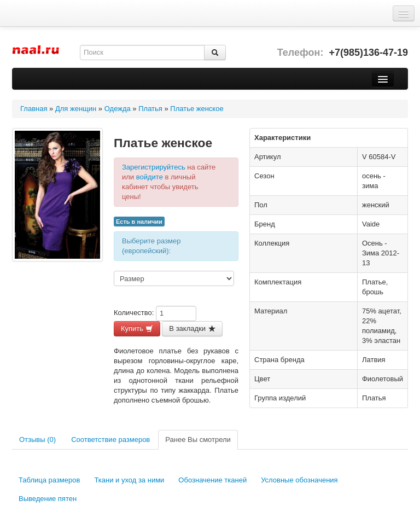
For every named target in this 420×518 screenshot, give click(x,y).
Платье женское (197, 109)
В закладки (192, 328)
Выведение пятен (48, 499)
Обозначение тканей (212, 480)
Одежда (118, 109)
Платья (150, 109)
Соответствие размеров (110, 440)
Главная (34, 109)
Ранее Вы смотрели (198, 440)
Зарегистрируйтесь (154, 167)
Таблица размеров (49, 480)
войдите (150, 177)
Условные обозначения (299, 480)
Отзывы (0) (37, 440)
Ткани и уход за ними (129, 480)
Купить (137, 328)
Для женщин (76, 109)
